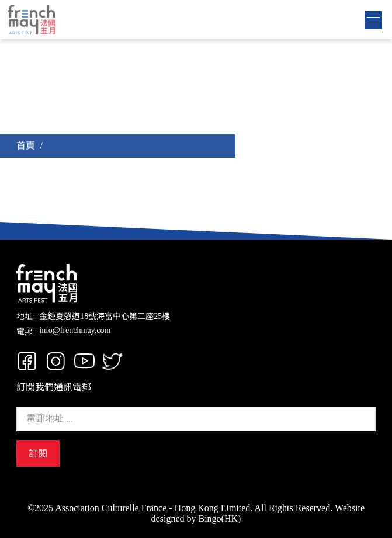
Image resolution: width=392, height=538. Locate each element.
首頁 (26, 146)
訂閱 (38, 454)
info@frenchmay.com (75, 330)
